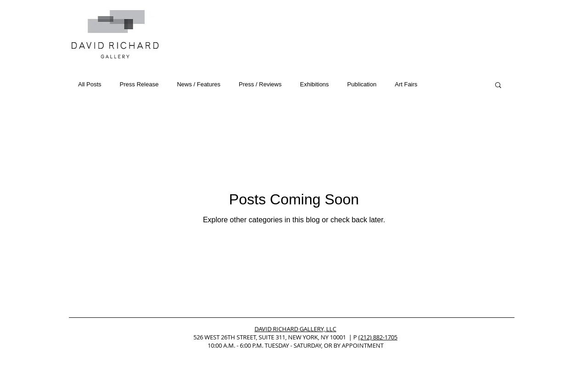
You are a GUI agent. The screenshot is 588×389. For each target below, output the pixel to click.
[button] (498, 86)
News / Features (199, 84)
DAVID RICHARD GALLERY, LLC (295, 329)
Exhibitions (314, 84)
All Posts (90, 84)
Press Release (139, 84)
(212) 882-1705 (378, 337)
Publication (362, 84)
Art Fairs (406, 84)
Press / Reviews (260, 84)
